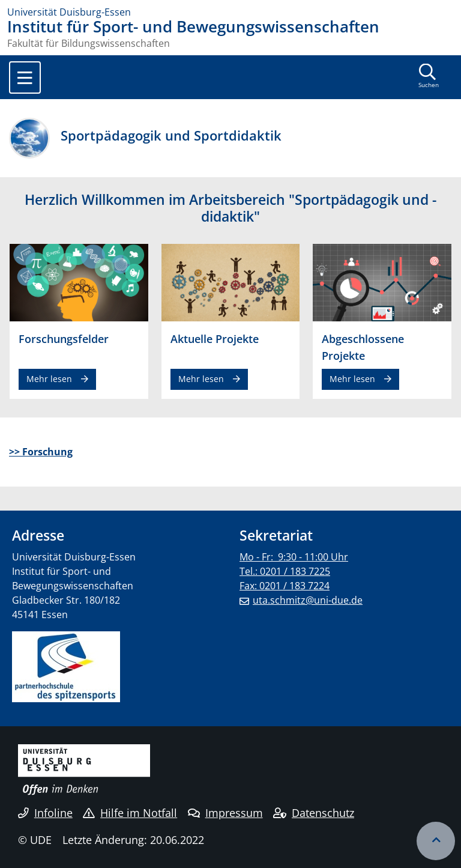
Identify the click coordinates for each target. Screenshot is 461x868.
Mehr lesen (49, 379)
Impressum (225, 813)
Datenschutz (314, 813)
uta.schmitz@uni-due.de (308, 600)
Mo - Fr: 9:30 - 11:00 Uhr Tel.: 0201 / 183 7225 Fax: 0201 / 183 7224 (294, 571)
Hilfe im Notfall (130, 813)
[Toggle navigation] (25, 77)
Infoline (45, 813)
